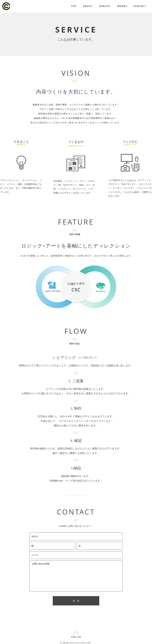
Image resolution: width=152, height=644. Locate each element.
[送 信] (76, 601)
